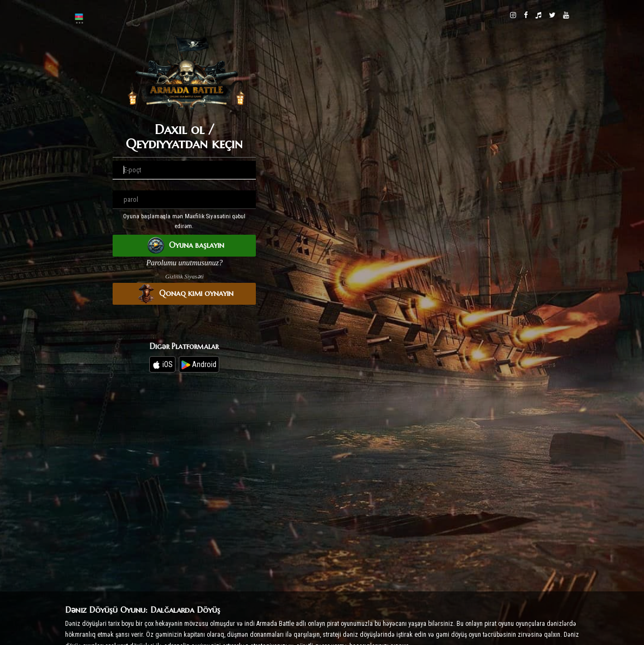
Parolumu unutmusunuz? (184, 263)
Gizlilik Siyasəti (184, 276)
